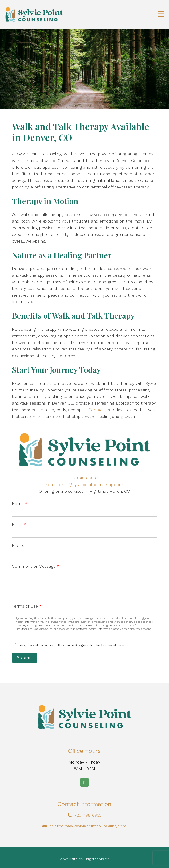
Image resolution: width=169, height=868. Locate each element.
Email (19, 524)
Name (20, 504)
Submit (25, 658)
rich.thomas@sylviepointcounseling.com (84, 485)
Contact (96, 410)
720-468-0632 (84, 478)
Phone (18, 545)
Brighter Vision (97, 859)
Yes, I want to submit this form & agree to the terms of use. (72, 645)
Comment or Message (36, 566)
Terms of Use (27, 606)
